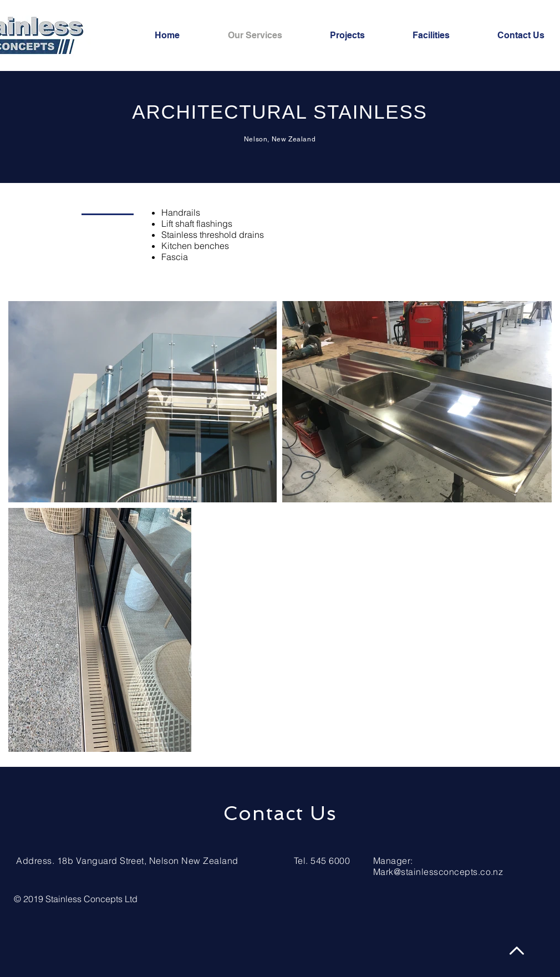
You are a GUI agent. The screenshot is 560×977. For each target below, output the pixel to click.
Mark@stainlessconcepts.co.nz (438, 872)
